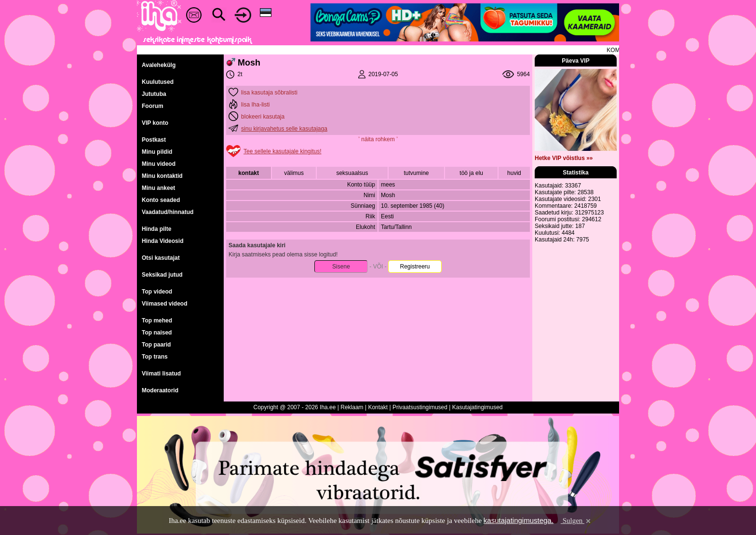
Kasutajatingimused (478, 407)
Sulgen (576, 521)
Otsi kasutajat (161, 258)
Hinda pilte (156, 229)
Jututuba (154, 94)
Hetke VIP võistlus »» (564, 158)
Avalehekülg (159, 65)
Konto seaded (161, 200)
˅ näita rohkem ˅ (378, 139)
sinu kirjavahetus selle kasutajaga (284, 129)
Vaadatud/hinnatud (168, 212)
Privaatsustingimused (420, 407)
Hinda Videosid (162, 241)
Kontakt (378, 407)
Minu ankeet (158, 188)
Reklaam (352, 407)
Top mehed (157, 321)
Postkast (154, 140)
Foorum (153, 106)
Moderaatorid (160, 390)
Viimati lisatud (161, 374)
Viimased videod (164, 304)
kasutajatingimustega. (519, 520)
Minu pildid (157, 152)
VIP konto (155, 123)
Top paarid (156, 345)
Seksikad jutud (162, 275)
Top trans (155, 357)
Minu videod (159, 164)
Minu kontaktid (162, 176)
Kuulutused (158, 82)
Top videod (157, 292)
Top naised (157, 333)
